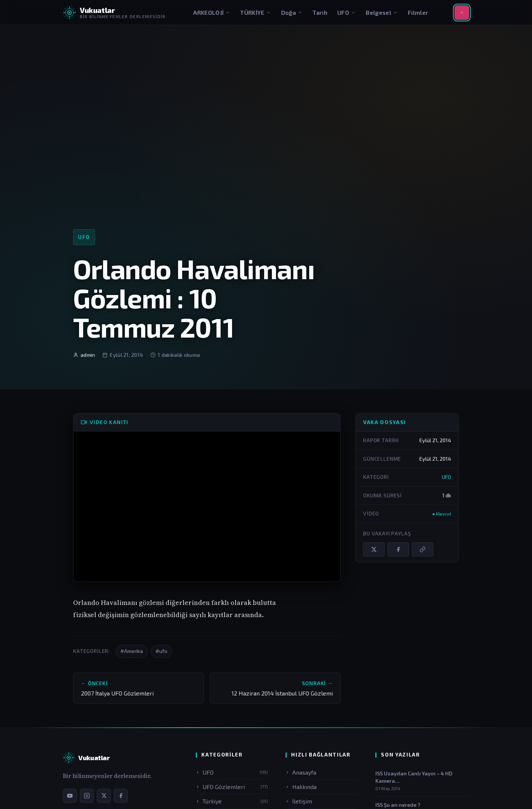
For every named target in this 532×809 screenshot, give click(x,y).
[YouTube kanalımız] (70, 796)
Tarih (320, 12)
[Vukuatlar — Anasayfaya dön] (115, 13)
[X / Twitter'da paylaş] (374, 549)
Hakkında (301, 787)
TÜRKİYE (255, 12)
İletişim (299, 801)
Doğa (292, 12)
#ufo (161, 651)
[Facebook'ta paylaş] (398, 549)
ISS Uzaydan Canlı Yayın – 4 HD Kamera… (414, 777)
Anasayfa (301, 772)
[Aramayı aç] (462, 13)
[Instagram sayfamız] (87, 796)
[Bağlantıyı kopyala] (423, 549)
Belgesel (382, 12)
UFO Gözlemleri (232, 787)
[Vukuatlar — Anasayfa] (86, 758)
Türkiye (232, 801)
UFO (347, 12)
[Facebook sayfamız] (121, 796)
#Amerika (132, 651)
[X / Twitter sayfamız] (104, 796)
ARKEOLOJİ (212, 12)
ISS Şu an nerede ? (398, 805)
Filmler (418, 12)
